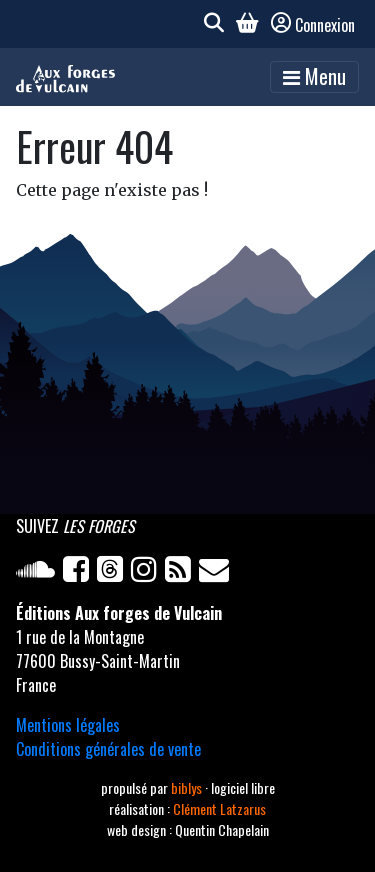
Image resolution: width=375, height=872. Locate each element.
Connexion (313, 25)
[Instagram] (148, 573)
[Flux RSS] (182, 573)
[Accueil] (65, 77)
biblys (188, 787)
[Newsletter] (216, 573)
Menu (314, 76)
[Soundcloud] (39, 573)
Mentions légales (68, 725)
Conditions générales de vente (108, 749)
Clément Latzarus (219, 808)
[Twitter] (114, 573)
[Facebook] (80, 573)
